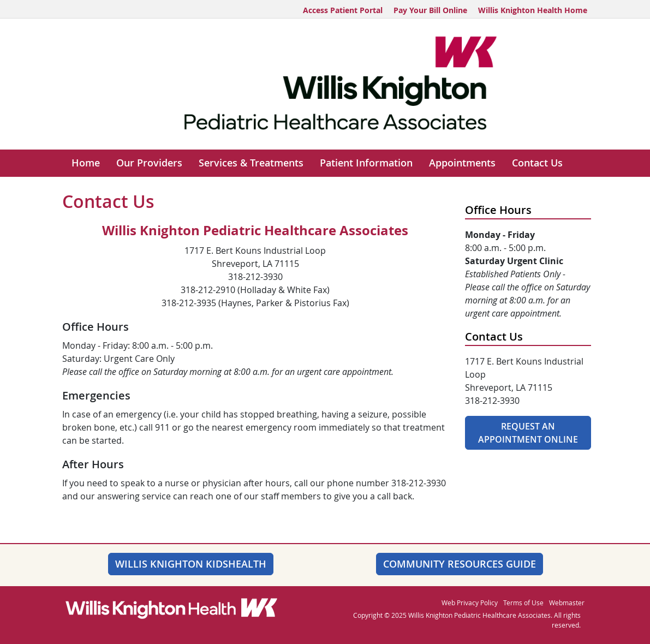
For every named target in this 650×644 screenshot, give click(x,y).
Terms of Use (523, 603)
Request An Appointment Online (528, 433)
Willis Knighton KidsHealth (191, 564)
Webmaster (567, 603)
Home (86, 163)
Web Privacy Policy (470, 603)
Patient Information (366, 163)
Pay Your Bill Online (430, 10)
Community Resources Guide (460, 564)
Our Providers (149, 163)
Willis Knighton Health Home (533, 10)
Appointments (462, 163)
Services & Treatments (251, 163)
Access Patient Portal (343, 10)
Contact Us (537, 163)
